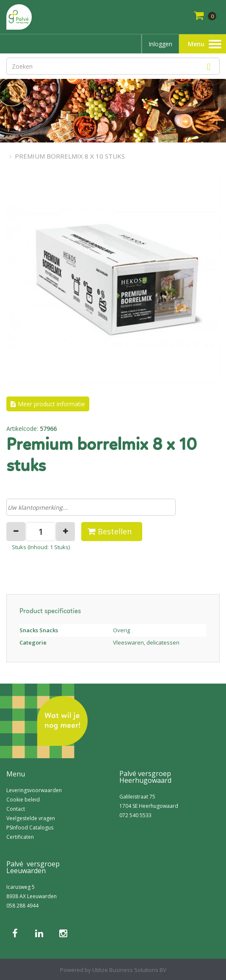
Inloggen (160, 44)
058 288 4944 (22, 906)
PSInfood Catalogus (30, 828)
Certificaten (20, 837)
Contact (16, 809)
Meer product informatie (51, 404)
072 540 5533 (135, 815)
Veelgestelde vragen (31, 818)
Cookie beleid (23, 800)
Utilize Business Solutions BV (129, 970)
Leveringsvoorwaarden (34, 790)
